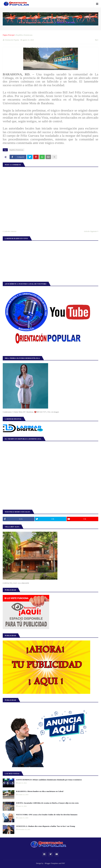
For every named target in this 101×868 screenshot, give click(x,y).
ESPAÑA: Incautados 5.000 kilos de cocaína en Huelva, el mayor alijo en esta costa (47, 803)
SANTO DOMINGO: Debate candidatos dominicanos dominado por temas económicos (49, 780)
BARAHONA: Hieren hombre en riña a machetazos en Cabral (40, 791)
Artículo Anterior (10, 231)
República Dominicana (24, 35)
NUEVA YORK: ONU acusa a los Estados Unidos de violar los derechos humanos (47, 815)
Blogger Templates (52, 863)
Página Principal (9, 35)
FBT (63, 863)
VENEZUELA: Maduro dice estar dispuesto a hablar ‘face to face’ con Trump (46, 826)
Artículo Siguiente (90, 231)
